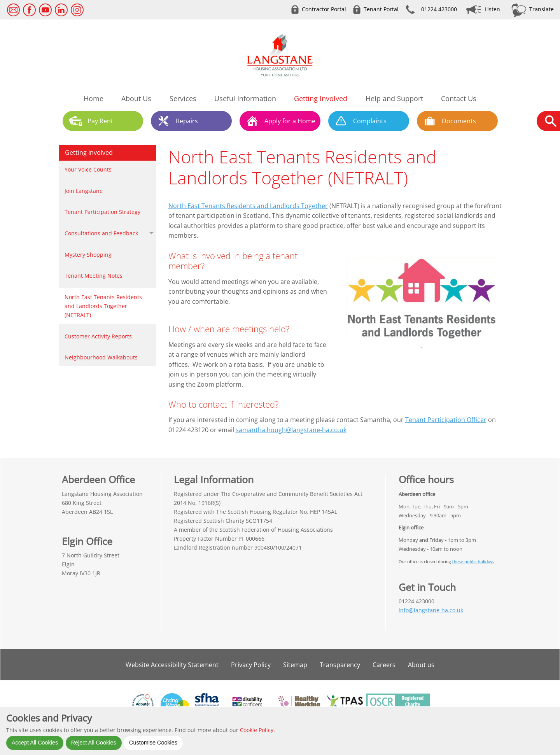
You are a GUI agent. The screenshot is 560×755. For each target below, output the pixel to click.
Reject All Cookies (94, 743)
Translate (542, 9)
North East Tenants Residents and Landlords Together (248, 206)
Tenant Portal (381, 9)
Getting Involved (89, 152)
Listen (492, 9)
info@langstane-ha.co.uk (431, 610)
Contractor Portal (324, 9)
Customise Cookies (153, 743)
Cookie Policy (257, 730)
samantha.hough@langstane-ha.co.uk (291, 430)
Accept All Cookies (35, 743)
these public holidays (473, 561)
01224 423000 (439, 9)
